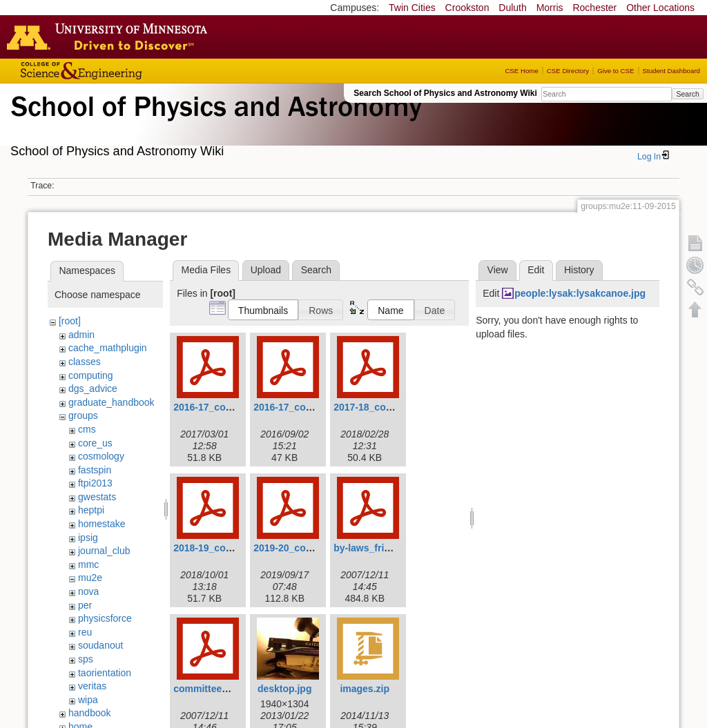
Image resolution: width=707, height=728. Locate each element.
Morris (550, 8)
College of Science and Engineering (124, 71)
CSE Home (521, 71)
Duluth (512, 8)
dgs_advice (93, 388)
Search (687, 94)
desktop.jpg (285, 689)
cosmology (101, 456)
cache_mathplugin (108, 348)
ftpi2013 (95, 483)
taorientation (105, 673)
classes (85, 362)
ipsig (88, 538)
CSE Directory (568, 71)
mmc (88, 564)
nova (88, 591)
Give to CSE (616, 71)
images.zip (365, 689)
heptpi (91, 510)
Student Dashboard (671, 71)
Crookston (467, 8)
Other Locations (660, 8)
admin (81, 335)
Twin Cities (412, 8)
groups (83, 415)
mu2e (90, 578)
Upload (266, 270)
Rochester (594, 8)
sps (86, 659)
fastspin (95, 470)
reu (85, 632)
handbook (90, 713)
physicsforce (105, 618)
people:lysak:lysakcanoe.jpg (580, 293)
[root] (70, 321)
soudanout (100, 645)
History (579, 270)
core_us (95, 443)
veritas (92, 686)
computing (91, 375)
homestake (101, 524)
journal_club (104, 551)
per (85, 605)
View (498, 270)
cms (87, 429)
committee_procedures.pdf (235, 689)
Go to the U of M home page (110, 37)
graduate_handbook (112, 402)
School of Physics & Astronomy (214, 123)
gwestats (97, 497)
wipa (88, 700)
